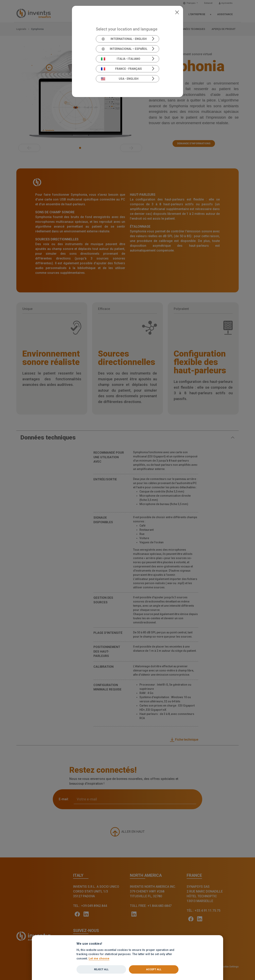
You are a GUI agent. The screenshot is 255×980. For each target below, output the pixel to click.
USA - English (120, 79)
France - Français (122, 69)
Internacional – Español (124, 49)
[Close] (177, 12)
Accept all (154, 969)
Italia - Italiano (121, 59)
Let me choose (99, 959)
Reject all (101, 969)
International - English (124, 39)
